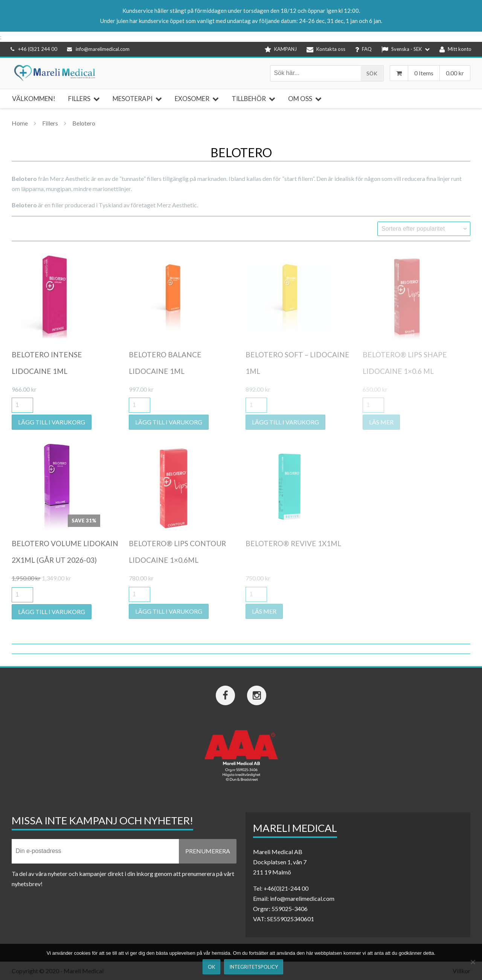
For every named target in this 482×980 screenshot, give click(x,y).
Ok (211, 967)
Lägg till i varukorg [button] (52, 422)
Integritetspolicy (254, 967)
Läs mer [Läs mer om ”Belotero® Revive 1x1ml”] (264, 611)
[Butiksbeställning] (424, 229)
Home (20, 123)
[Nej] (473, 962)
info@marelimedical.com (98, 49)
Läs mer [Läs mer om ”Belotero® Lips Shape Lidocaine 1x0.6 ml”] (381, 422)
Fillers (50, 123)
